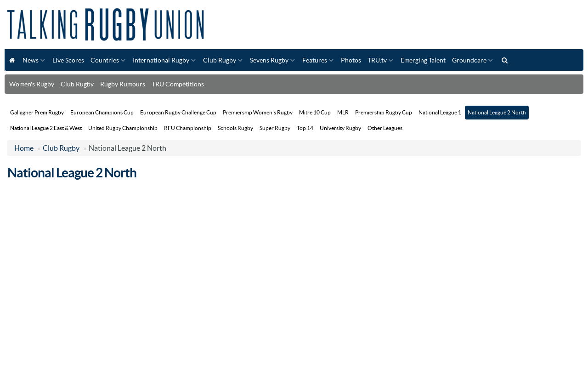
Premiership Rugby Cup (384, 112)
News (31, 60)
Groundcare (469, 60)
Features (315, 60)
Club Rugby (220, 60)
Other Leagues (385, 128)
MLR (343, 112)
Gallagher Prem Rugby (37, 112)
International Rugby (161, 60)
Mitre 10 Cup (315, 112)
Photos (351, 60)
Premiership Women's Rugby (258, 112)
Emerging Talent (423, 60)
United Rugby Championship (123, 128)
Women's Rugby (32, 84)
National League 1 (440, 112)
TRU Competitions (178, 84)
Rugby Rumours (123, 84)
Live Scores (68, 60)
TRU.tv (377, 60)
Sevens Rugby (269, 60)
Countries (105, 60)
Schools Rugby (235, 128)
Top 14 (305, 128)
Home (24, 148)
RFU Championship (188, 128)
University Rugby (340, 128)
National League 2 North (497, 112)
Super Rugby (275, 128)
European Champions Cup (102, 112)
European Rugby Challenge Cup (178, 112)
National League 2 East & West (46, 128)
